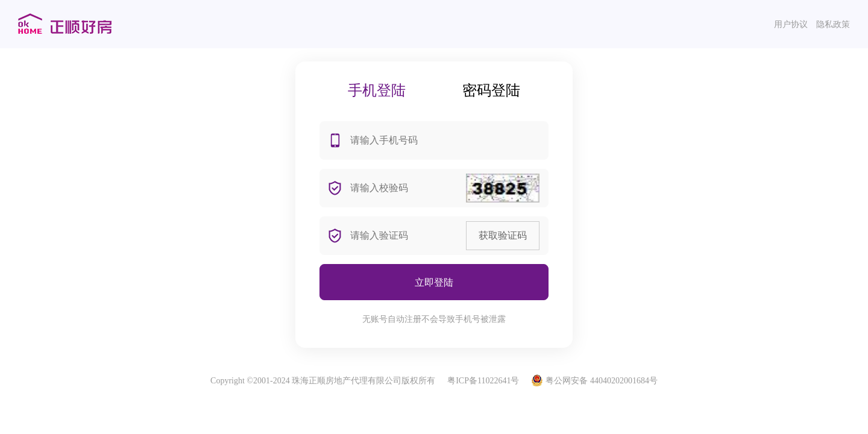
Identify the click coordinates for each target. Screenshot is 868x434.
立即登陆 (434, 282)
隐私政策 (833, 24)
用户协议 (791, 24)
